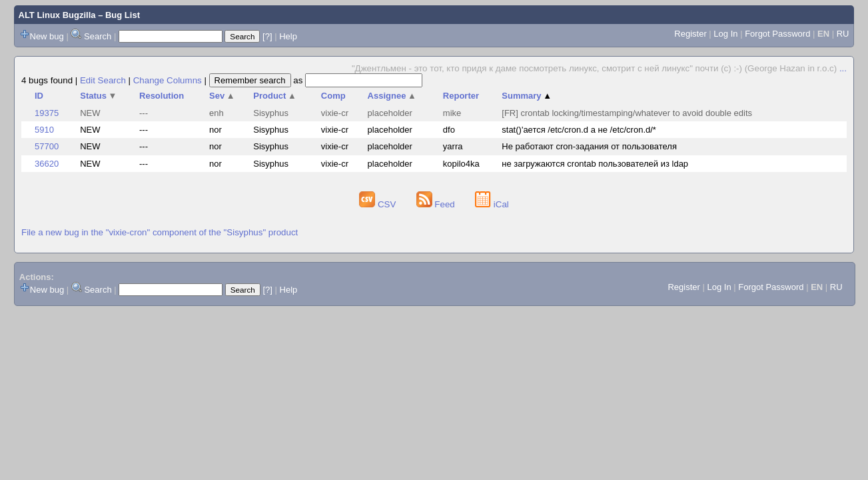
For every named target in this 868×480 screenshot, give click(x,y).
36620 (47, 164)
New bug (47, 36)
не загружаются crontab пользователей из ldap (595, 164)
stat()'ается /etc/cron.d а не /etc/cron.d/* (579, 130)
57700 (47, 146)
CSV (379, 204)
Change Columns (168, 80)
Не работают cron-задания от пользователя (589, 146)
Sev (222, 96)
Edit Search (103, 80)
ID (39, 96)
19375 (47, 113)
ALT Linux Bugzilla (57, 15)
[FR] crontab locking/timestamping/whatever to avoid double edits (627, 113)
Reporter (461, 96)
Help (288, 36)
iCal (492, 204)
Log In (725, 34)
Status (98, 96)
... (843, 68)
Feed (437, 204)
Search (98, 36)
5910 (44, 130)
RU (843, 34)
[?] (267, 36)
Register (690, 34)
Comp (333, 96)
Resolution (162, 96)
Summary (527, 96)
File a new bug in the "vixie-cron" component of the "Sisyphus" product (160, 232)
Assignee (392, 96)
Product (275, 96)
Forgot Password (777, 34)
